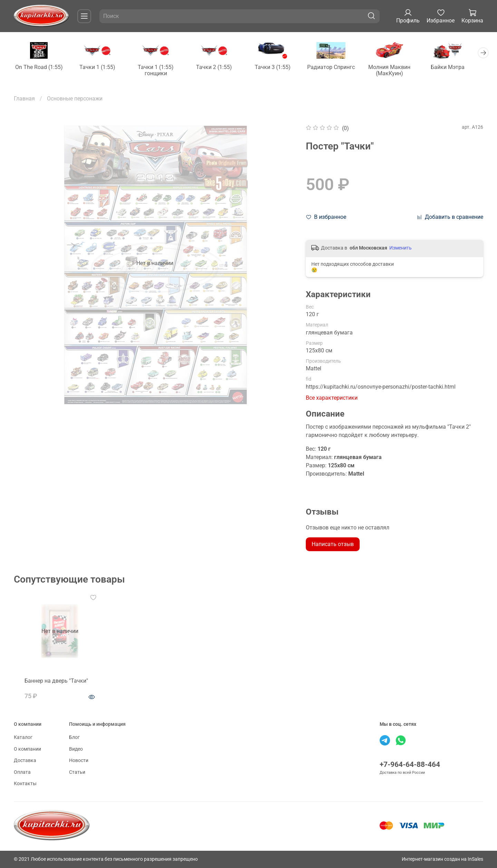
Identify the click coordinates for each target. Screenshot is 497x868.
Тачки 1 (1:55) (99, 68)
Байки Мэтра (458, 68)
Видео (76, 749)
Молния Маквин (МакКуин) (398, 71)
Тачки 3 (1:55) (279, 68)
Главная (24, 99)
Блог (74, 737)
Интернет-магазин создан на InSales (442, 859)
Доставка (25, 760)
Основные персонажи (75, 99)
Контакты (25, 784)
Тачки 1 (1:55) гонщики (159, 71)
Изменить (401, 248)
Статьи (77, 772)
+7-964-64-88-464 (410, 764)
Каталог (23, 737)
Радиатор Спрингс (338, 68)
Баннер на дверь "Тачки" (51, 685)
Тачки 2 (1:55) (219, 68)
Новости (79, 760)
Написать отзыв (333, 544)
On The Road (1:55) (40, 68)
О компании (27, 749)
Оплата (22, 772)
